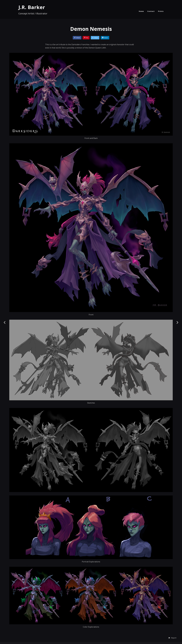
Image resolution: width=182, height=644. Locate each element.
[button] (172, 638)
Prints (161, 11)
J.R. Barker (32, 7)
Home (141, 11)
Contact (151, 11)
